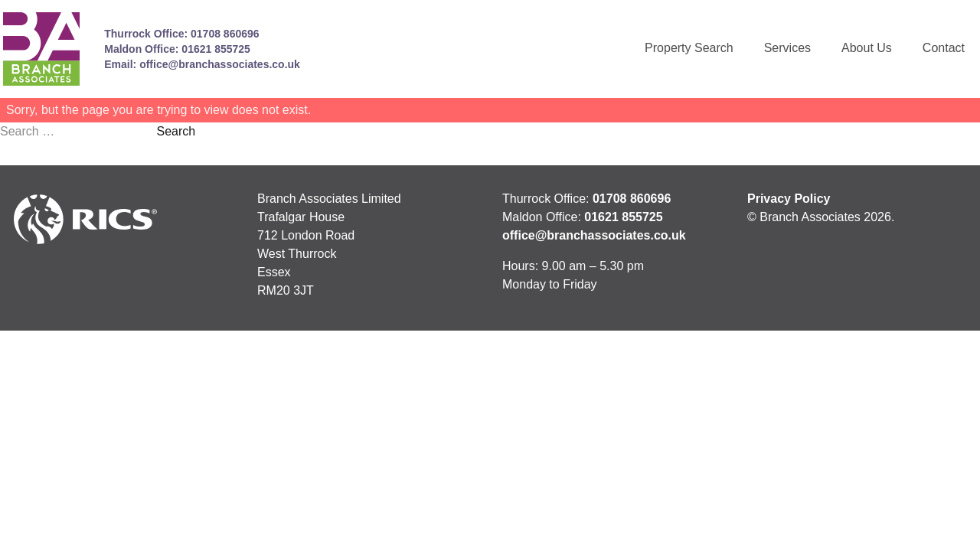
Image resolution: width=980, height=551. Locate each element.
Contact (944, 48)
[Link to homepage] (41, 49)
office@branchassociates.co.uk (220, 64)
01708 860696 (225, 34)
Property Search (689, 48)
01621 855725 (216, 49)
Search (176, 131)
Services (787, 48)
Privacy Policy (789, 199)
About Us (867, 48)
